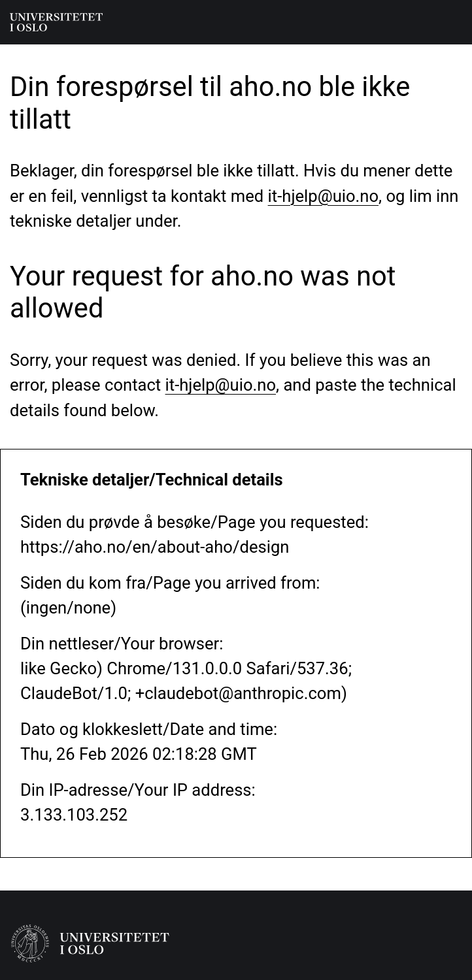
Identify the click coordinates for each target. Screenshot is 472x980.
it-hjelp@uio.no (323, 196)
